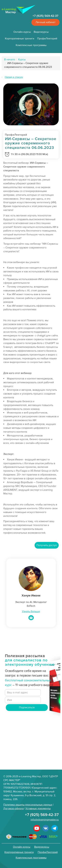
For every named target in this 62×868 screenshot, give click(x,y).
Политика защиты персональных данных (28, 805)
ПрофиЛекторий (47, 39)
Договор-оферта (13, 809)
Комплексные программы (31, 45)
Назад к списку (14, 77)
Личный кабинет (45, 22)
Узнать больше (31, 611)
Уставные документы (38, 809)
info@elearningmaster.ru (45, 820)
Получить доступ (47, 545)
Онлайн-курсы (22, 32)
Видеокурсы (41, 32)
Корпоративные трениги (20, 39)
